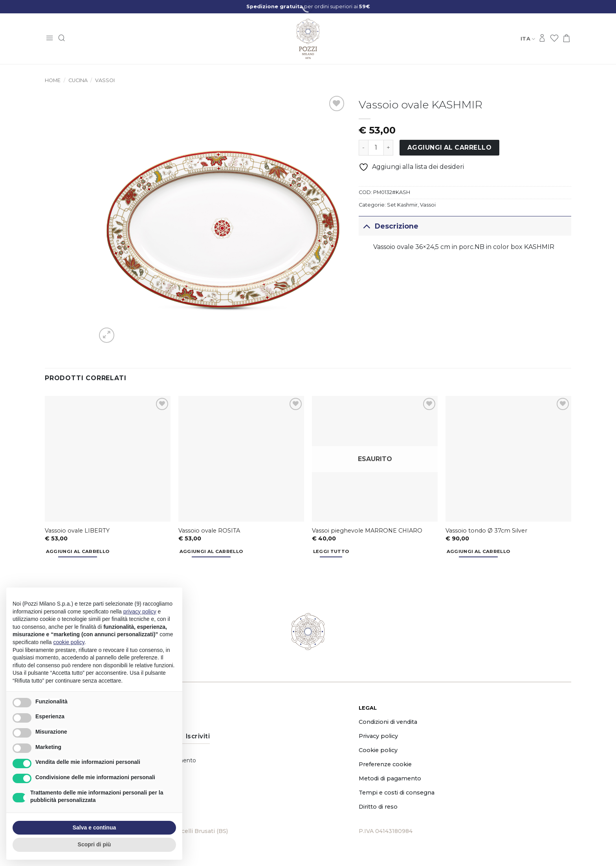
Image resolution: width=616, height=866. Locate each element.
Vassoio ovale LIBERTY (77, 531)
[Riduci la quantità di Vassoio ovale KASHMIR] (363, 148)
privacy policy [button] (140, 612)
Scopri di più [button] (94, 844)
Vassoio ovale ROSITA (209, 531)
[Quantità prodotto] (376, 148)
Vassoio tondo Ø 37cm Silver (486, 531)
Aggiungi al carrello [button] (78, 551)
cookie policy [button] (69, 642)
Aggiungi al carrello (449, 147)
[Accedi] (542, 39)
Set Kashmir (402, 205)
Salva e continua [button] (94, 828)
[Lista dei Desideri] (554, 39)
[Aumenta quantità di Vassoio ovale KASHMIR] (389, 148)
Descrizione (388, 226)
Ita (528, 39)
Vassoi (105, 80)
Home (53, 80)
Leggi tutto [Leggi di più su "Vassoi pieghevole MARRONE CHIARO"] (331, 551)
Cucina (78, 80)
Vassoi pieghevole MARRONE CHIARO (367, 531)
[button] (49, 39)
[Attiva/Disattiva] (366, 226)
